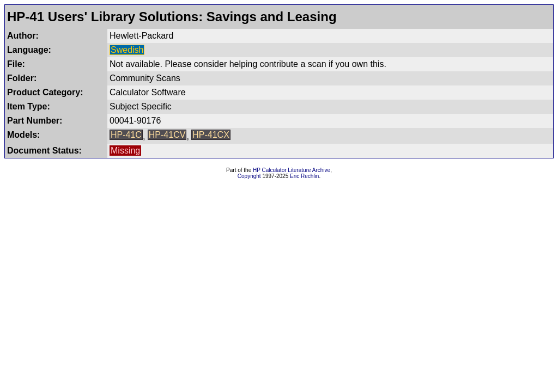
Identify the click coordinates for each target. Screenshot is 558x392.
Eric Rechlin (304, 176)
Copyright (249, 176)
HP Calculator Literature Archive (292, 170)
